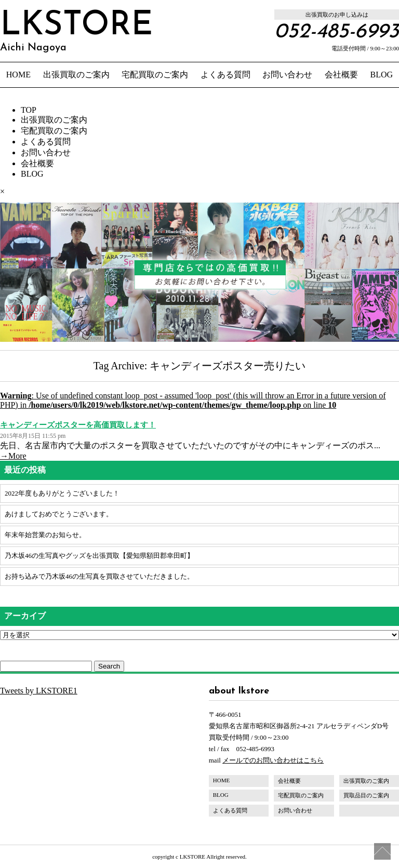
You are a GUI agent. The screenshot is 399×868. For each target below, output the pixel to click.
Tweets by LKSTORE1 (39, 691)
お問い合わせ (287, 75)
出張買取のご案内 (76, 75)
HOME (18, 75)
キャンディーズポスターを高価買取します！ (78, 425)
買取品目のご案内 (366, 795)
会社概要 (341, 75)
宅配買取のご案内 (155, 75)
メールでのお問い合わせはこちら (273, 760)
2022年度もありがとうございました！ (62, 493)
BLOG (382, 75)
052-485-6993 (337, 32)
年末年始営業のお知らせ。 (45, 535)
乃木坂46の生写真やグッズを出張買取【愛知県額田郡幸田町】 (99, 556)
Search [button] (109, 666)
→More (13, 456)
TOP (29, 110)
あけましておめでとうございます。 (59, 514)
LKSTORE (76, 31)
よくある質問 (225, 75)
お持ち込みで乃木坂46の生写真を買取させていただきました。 (99, 576)
